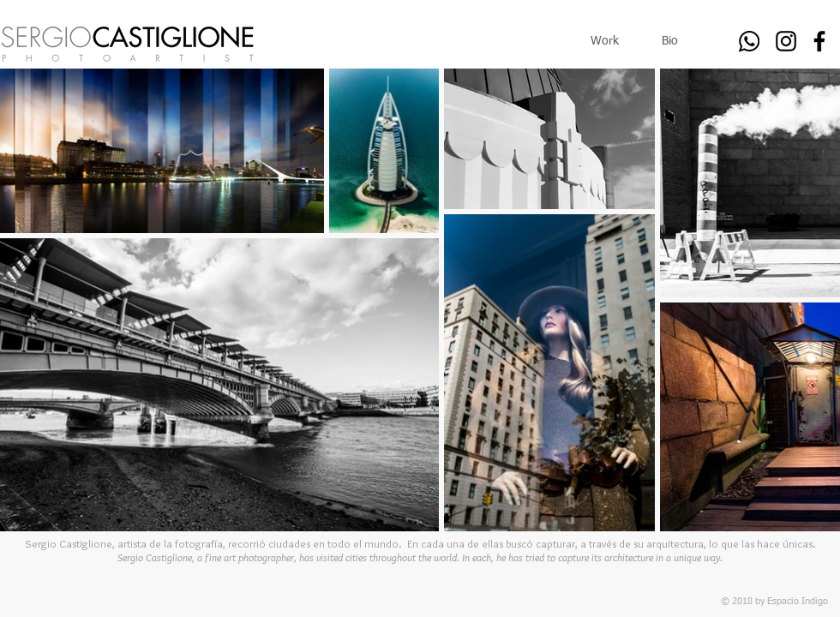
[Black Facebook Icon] (819, 41)
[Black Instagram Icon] (786, 41)
